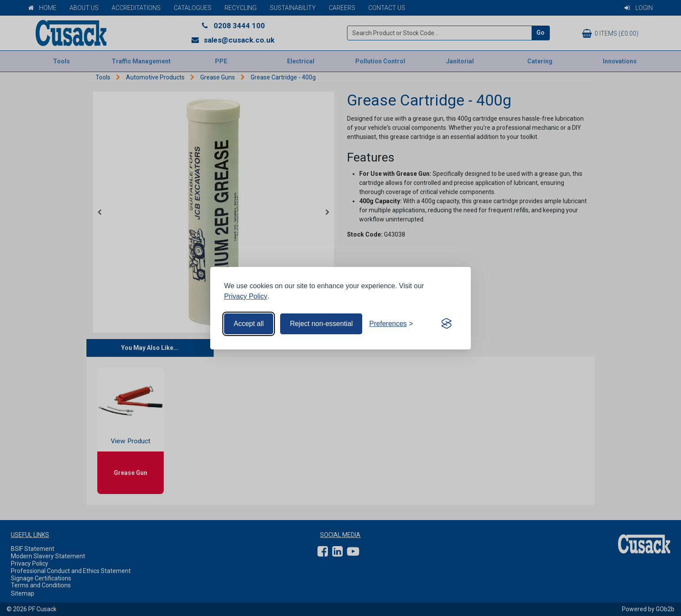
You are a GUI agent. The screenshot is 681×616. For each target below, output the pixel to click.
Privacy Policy (246, 296)
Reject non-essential (321, 324)
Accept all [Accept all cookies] (249, 324)
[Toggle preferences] (391, 324)
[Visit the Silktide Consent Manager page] (446, 324)
